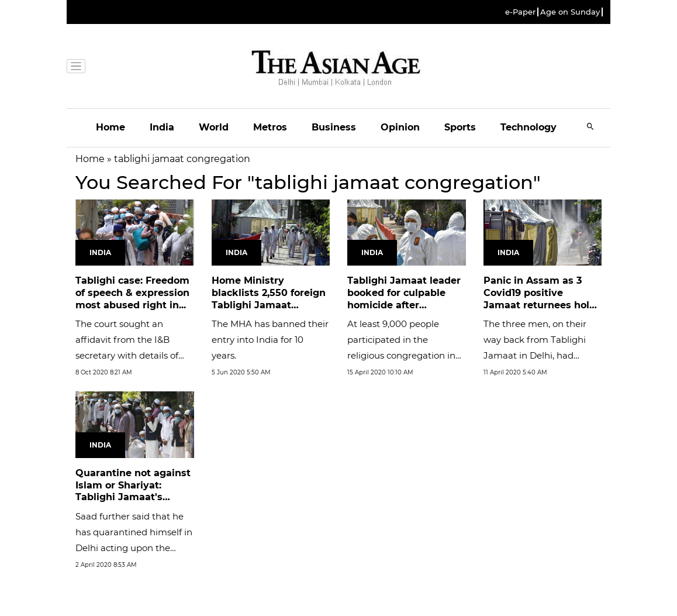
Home (110, 127)
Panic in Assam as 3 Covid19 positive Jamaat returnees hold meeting (540, 299)
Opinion (400, 127)
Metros (270, 127)
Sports (460, 127)
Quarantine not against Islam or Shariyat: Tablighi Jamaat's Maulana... (133, 491)
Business (334, 127)
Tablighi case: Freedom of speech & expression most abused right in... (132, 293)
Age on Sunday (570, 12)
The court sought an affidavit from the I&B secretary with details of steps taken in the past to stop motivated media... (130, 355)
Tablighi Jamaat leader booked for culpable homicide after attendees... (404, 299)
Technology (529, 127)
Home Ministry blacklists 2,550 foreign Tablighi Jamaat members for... (269, 299)
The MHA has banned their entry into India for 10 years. (270, 340)
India (162, 127)
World (214, 127)
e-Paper (520, 12)
